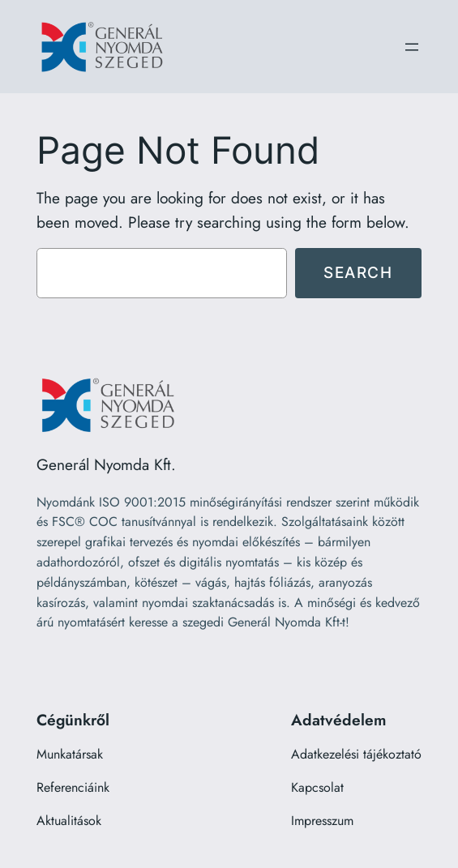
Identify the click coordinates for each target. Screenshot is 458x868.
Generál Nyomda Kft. (106, 464)
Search (358, 272)
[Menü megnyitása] (412, 47)
